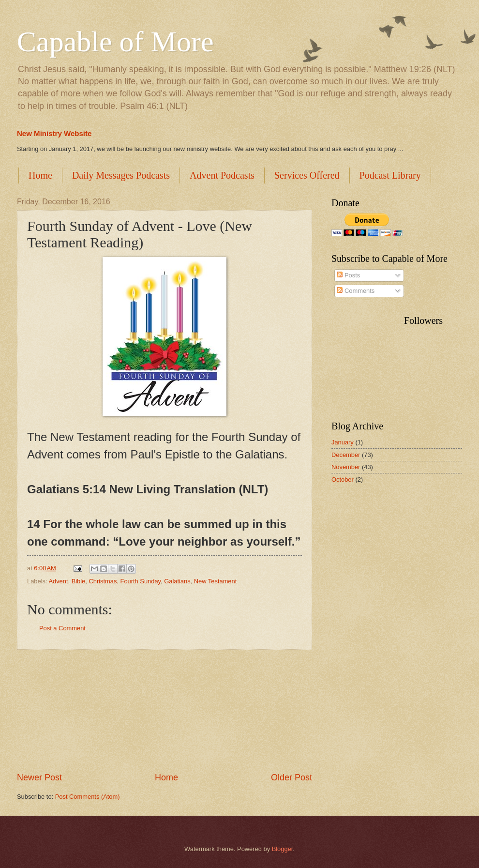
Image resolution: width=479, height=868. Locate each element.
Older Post (292, 777)
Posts (348, 275)
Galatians (177, 581)
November (346, 467)
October (343, 480)
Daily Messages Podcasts (121, 175)
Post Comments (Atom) (88, 797)
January (343, 442)
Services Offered (307, 175)
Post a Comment (62, 628)
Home (40, 175)
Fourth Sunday (141, 581)
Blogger (283, 849)
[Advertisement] (165, 711)
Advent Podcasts (222, 175)
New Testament (216, 581)
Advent (58, 581)
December (346, 455)
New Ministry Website (54, 133)
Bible (79, 581)
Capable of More (115, 42)
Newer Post (39, 777)
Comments (356, 291)
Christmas (103, 581)
